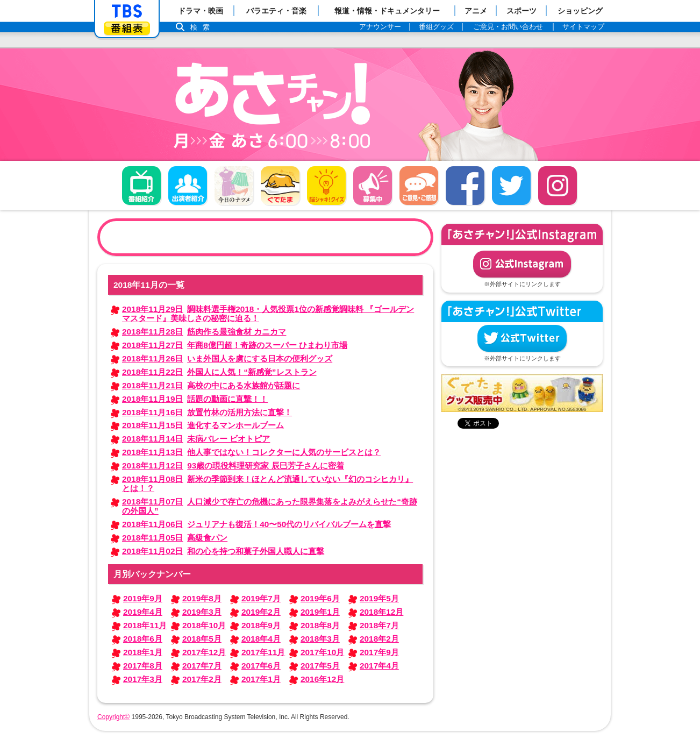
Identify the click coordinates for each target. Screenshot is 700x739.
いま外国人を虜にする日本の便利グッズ (227, 358)
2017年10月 (322, 652)
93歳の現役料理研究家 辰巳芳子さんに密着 (233, 466)
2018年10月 (204, 625)
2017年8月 (143, 666)
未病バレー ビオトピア (196, 439)
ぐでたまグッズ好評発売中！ (522, 393)
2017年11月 (263, 652)
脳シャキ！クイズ (326, 186)
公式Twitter (522, 338)
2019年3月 (202, 612)
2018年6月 (143, 639)
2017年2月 (202, 679)
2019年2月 (261, 612)
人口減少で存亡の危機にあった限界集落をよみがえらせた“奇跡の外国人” (270, 506)
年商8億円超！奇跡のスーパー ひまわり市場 (235, 345)
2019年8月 (202, 598)
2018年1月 (143, 652)
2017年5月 (320, 666)
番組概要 (141, 186)
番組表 (127, 28)
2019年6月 (320, 598)
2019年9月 (143, 598)
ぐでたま (280, 186)
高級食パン (175, 538)
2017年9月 (379, 652)
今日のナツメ (234, 186)
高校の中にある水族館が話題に (211, 385)
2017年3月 (143, 679)
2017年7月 (202, 666)
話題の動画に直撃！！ (195, 399)
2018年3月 (320, 639)
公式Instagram (522, 264)
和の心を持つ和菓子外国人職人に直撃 (223, 551)
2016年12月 (322, 679)
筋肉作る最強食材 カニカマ (204, 332)
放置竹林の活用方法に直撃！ (207, 412)
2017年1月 (261, 679)
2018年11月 (145, 625)
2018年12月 (381, 612)
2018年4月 (261, 639)
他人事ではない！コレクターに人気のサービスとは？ (251, 452)
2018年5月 (202, 639)
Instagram (558, 186)
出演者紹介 (188, 186)
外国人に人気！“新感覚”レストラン (219, 372)
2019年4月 (143, 612)
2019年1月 (320, 612)
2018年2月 (379, 639)
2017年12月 (204, 652)
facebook (465, 186)
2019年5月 (379, 598)
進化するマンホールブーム (203, 425)
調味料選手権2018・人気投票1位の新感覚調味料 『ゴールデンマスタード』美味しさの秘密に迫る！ (268, 314)
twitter (511, 186)
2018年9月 (261, 625)
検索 (203, 27)
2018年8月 (320, 625)
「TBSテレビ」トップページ (127, 11)
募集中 (373, 186)
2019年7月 (261, 598)
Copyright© (113, 717)
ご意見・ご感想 (419, 186)
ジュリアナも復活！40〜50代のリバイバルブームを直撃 (256, 524)
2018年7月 (379, 625)
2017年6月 (261, 666)
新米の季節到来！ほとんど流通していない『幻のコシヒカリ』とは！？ (267, 484)
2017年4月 (379, 666)
